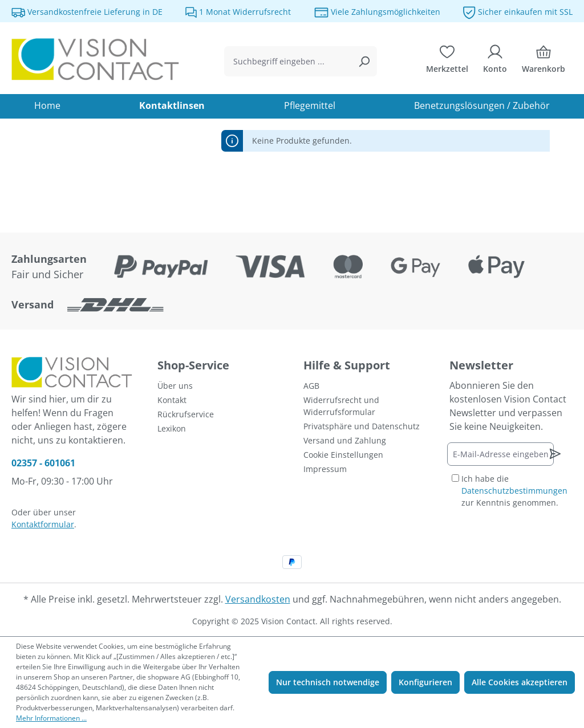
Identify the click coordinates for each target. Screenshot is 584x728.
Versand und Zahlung (345, 440)
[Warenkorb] (544, 62)
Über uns (175, 386)
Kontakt (172, 400)
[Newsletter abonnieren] (555, 454)
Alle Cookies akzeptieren (520, 682)
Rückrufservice (186, 414)
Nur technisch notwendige (328, 682)
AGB (311, 386)
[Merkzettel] (447, 62)
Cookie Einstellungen (343, 455)
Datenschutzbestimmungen (514, 491)
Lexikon (172, 428)
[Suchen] (364, 61)
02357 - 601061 (43, 463)
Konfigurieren (425, 682)
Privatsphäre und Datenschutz (362, 426)
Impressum (325, 469)
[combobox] (287, 61)
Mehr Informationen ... (51, 718)
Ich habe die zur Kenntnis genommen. (514, 491)
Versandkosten (258, 599)
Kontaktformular (43, 524)
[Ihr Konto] (495, 62)
